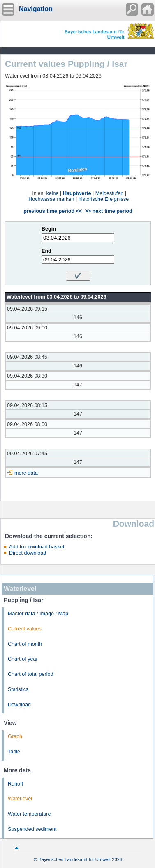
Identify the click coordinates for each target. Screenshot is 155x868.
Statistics (18, 689)
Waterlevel (20, 799)
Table (14, 752)
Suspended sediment (32, 829)
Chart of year (23, 659)
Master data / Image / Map (38, 614)
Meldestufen (110, 193)
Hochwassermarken (51, 199)
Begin (49, 229)
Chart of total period (31, 674)
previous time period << (53, 211)
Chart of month (25, 644)
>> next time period (108, 211)
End (46, 251)
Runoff (15, 784)
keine (52, 193)
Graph (15, 736)
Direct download (28, 553)
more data (26, 473)
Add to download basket (37, 547)
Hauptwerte (77, 193)
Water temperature (29, 814)
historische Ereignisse (104, 199)
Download (19, 705)
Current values (25, 629)
